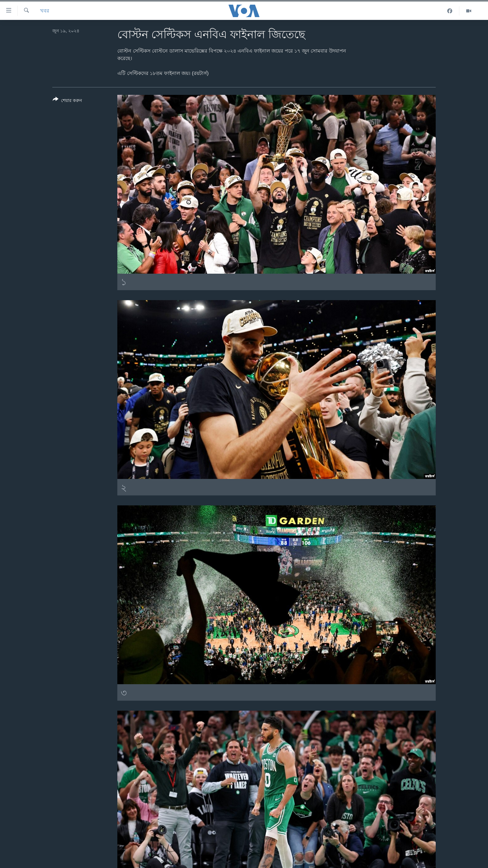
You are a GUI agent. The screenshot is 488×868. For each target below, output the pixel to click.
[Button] (67, 101)
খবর (45, 11)
